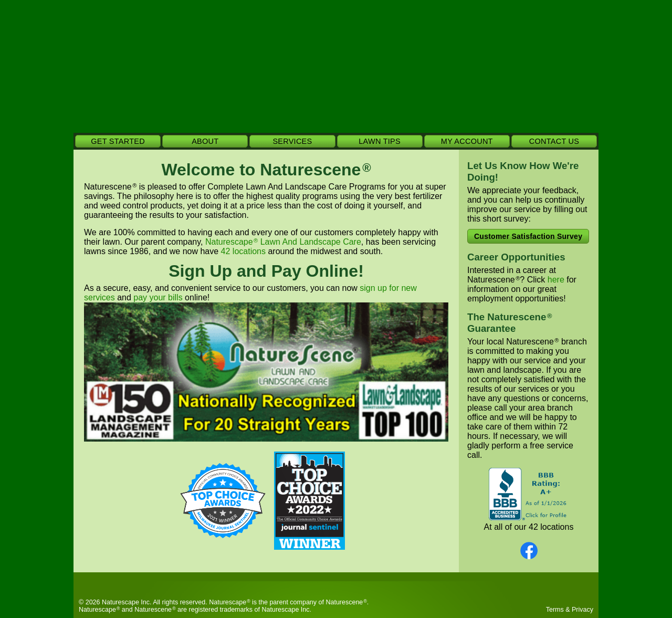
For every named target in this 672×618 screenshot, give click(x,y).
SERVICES (292, 141)
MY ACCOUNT (467, 141)
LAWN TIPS (380, 141)
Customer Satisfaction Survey (528, 236)
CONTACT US (554, 141)
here (556, 280)
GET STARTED (118, 141)
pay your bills (158, 297)
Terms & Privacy (570, 610)
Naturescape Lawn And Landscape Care (283, 242)
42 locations (243, 251)
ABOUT (205, 141)
